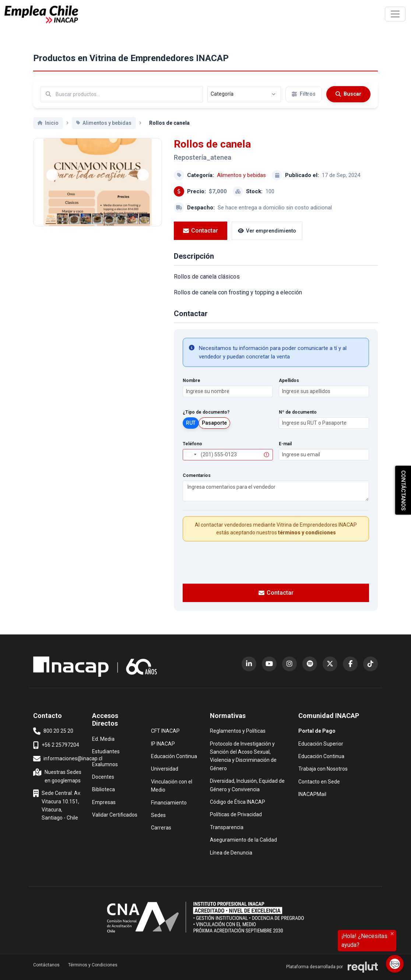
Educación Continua (174, 756)
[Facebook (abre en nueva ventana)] (350, 664)
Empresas (104, 802)
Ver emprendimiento (267, 231)
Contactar (201, 231)
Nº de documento (298, 412)
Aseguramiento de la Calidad (243, 839)
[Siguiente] (143, 175)
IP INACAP (163, 743)
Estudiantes (106, 751)
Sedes (158, 815)
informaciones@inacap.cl (68, 759)
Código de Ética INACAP (238, 801)
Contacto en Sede (319, 781)
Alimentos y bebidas (241, 175)
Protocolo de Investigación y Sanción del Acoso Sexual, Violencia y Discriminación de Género (243, 756)
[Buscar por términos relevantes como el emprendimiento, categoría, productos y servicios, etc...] (122, 94)
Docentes (103, 776)
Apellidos (289, 381)
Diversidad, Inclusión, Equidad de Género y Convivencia (247, 784)
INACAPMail (312, 794)
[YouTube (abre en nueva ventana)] (269, 664)
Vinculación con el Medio (176, 785)
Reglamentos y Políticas (238, 730)
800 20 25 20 (53, 731)
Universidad (165, 768)
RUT (191, 423)
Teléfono (192, 444)
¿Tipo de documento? (206, 412)
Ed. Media (103, 738)
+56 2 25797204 (56, 745)
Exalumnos (105, 764)
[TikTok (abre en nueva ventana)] (370, 664)
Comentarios (197, 475)
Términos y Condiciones (93, 965)
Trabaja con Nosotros (323, 768)
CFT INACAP (165, 730)
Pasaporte (214, 423)
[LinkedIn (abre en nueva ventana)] (249, 664)
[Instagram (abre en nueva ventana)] (289, 664)
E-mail (285, 444)
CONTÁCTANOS (403, 490)
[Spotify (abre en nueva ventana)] (310, 664)
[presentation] (276, 562)
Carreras (161, 827)
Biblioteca (103, 789)
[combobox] (191, 455)
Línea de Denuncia (231, 852)
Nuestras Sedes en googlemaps (58, 776)
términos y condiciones (307, 533)
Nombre (192, 381)
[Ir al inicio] (41, 15)
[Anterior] (52, 175)
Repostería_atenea (203, 157)
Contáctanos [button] (46, 965)
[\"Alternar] (395, 14)
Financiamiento (169, 802)
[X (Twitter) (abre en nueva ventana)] (330, 664)
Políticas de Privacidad (236, 814)
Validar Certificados (115, 814)
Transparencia (227, 827)
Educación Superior (321, 743)
